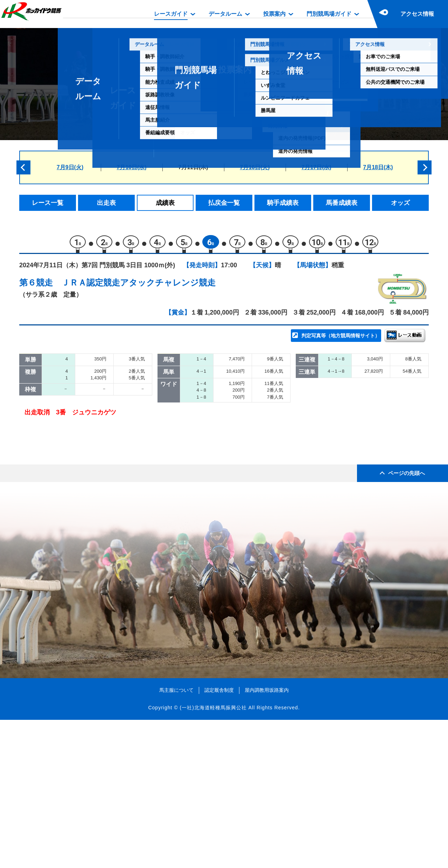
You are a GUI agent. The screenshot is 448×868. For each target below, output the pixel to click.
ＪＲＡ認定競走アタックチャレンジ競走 (138, 286)
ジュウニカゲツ (97, 488)
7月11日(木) (193, 167)
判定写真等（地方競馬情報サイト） (341, 338)
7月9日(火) (70, 167)
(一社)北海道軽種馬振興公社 (213, 855)
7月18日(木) (378, 167)
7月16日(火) (255, 167)
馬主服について (176, 838)
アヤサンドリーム (100, 414)
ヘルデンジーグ (97, 473)
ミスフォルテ (94, 384)
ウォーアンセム (97, 444)
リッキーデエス (97, 459)
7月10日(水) (131, 167)
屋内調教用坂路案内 (267, 838)
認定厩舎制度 (219, 838)
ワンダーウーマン (100, 429)
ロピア (86, 399)
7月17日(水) (316, 167)
